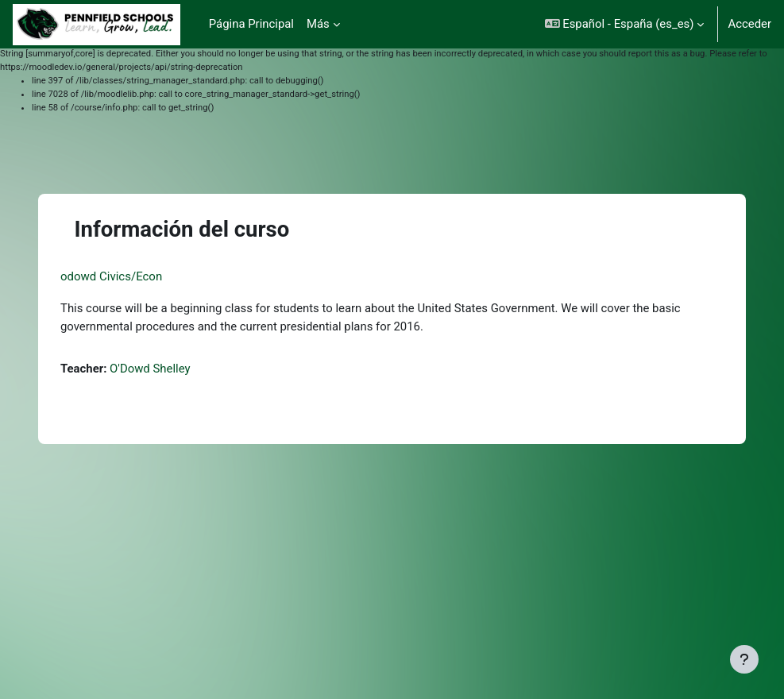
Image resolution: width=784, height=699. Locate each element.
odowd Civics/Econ (111, 276)
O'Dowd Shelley (150, 369)
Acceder (749, 24)
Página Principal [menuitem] (251, 24)
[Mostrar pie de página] (744, 659)
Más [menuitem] (318, 24)
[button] (625, 24)
